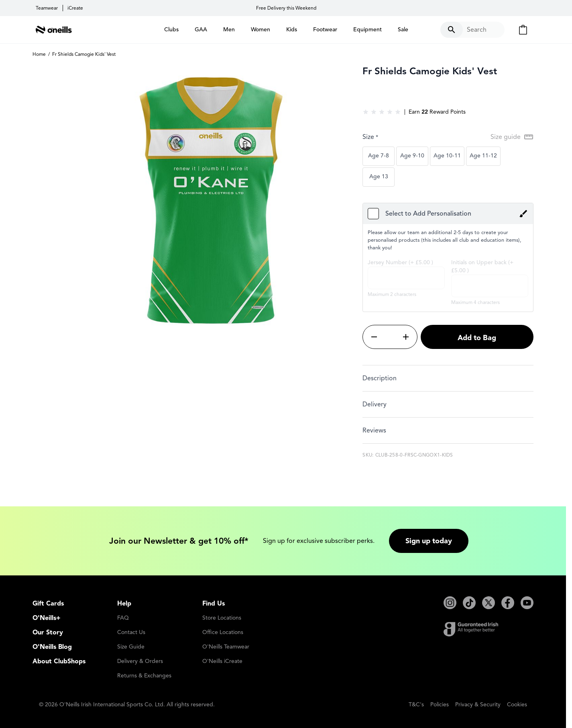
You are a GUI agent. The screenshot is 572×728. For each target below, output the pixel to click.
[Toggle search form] (472, 30)
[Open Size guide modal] (512, 137)
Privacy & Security (478, 705)
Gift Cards (48, 604)
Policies (440, 705)
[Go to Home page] (54, 30)
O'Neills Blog (52, 647)
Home (39, 54)
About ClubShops (59, 661)
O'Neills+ (47, 618)
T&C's (416, 705)
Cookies (517, 705)
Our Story (48, 632)
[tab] (448, 378)
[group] (382, 112)
